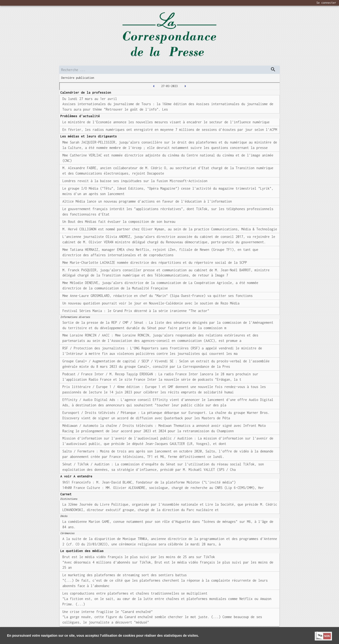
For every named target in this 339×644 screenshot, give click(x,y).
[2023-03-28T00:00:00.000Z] (185, 86)
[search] (169, 70)
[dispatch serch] (273, 69)
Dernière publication (78, 78)
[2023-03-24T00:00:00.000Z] (154, 86)
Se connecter (326, 3)
